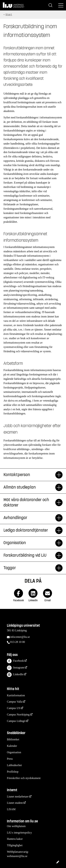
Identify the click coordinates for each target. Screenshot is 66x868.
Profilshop (13, 772)
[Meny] (61, 5)
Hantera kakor (15, 839)
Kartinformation (16, 695)
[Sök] (50, 5)
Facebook (15, 661)
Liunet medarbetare (18, 797)
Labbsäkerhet (14, 765)
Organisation (14, 752)
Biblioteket (13, 739)
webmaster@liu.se (17, 856)
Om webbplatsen (16, 826)
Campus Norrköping (18, 715)
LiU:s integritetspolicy (19, 833)
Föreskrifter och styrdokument (24, 778)
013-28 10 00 (18, 642)
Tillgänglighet (15, 845)
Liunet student (15, 803)
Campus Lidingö (16, 721)
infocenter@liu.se (20, 637)
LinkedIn (15, 675)
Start (9, 15)
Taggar (29, 568)
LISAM (11, 809)
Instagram (16, 668)
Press (10, 759)
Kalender (12, 746)
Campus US (14, 708)
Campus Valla (15, 702)
